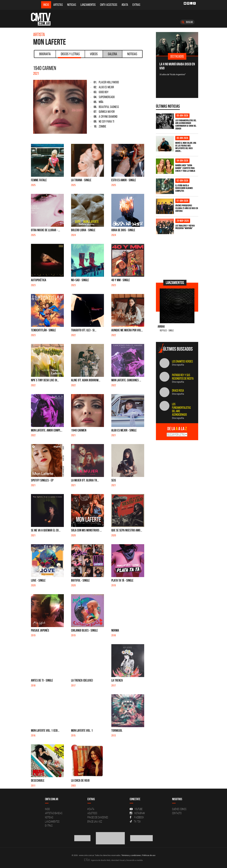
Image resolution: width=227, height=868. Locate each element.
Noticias (72, 5)
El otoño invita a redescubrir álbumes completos (184, 188)
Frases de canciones (98, 817)
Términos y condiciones (131, 855)
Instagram (137, 813)
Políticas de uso (149, 855)
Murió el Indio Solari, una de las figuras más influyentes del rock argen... (186, 147)
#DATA (125, 5)
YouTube (136, 809)
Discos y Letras (69, 55)
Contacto (177, 813)
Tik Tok (135, 821)
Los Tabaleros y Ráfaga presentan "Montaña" (185, 227)
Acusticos (92, 813)
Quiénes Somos (179, 809)
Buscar (187, 22)
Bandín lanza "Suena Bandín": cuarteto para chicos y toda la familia (185, 168)
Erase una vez (95, 821)
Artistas (58, 5)
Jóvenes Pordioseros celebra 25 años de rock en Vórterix (187, 208)
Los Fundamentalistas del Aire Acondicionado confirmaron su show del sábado (186, 124)
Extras (136, 5)
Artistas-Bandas (54, 813)
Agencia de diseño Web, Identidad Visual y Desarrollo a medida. (113, 860)
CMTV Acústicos (109, 5)
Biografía (45, 54)
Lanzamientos (88, 5)
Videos (94, 54)
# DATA (91, 809)
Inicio (46, 5)
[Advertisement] (178, 257)
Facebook (137, 817)
